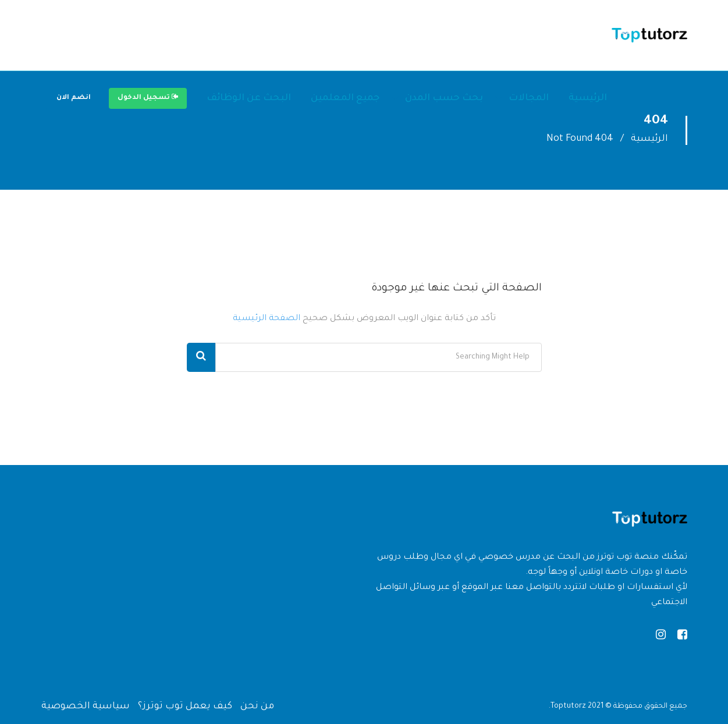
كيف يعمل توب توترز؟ (185, 707)
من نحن (257, 707)
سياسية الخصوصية (86, 707)
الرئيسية (588, 98)
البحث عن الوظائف (249, 98)
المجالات (529, 98)
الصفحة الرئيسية (267, 319)
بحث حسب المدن (444, 98)
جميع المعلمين (345, 98)
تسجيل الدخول (148, 97)
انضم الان (74, 98)
